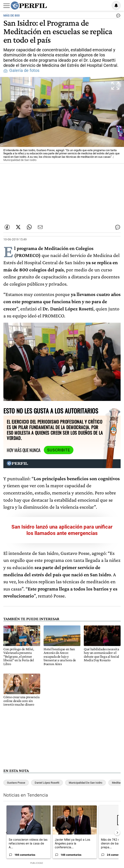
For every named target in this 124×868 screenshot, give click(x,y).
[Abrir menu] (7, 6)
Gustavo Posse (16, 783)
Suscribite (59, 450)
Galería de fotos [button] (21, 70)
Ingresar (105, 6)
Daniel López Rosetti (47, 783)
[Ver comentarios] (117, 17)
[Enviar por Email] (40, 227)
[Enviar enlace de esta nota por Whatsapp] (29, 227)
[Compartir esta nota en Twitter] (18, 227)
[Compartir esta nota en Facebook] (7, 227)
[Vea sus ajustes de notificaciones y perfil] (116, 6)
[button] (62, 120)
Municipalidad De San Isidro (85, 783)
